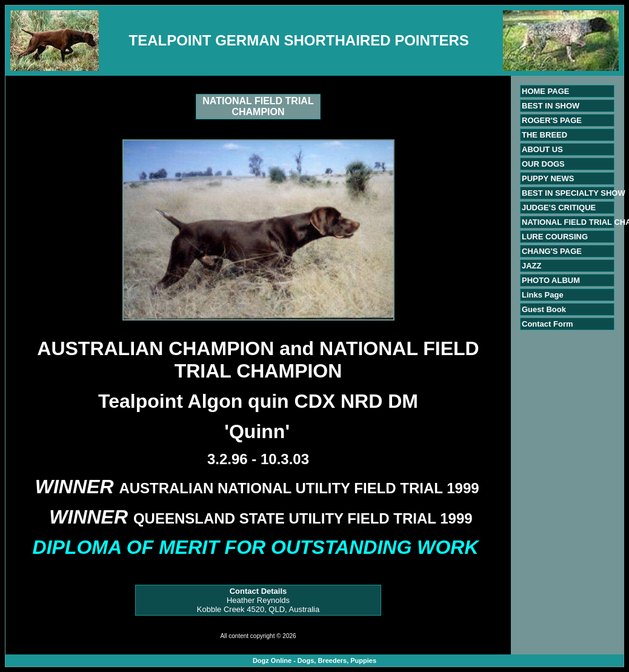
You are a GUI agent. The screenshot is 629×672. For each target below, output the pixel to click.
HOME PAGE (546, 91)
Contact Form (547, 324)
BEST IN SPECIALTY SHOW (574, 193)
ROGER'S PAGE (552, 120)
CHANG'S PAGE (552, 251)
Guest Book (544, 309)
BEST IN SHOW (551, 106)
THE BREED (544, 135)
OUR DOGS (543, 164)
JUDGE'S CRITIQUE (559, 208)
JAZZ (532, 266)
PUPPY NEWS (548, 178)
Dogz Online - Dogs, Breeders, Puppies (314, 660)
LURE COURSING (555, 237)
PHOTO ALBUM (551, 280)
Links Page (543, 295)
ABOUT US (542, 149)
